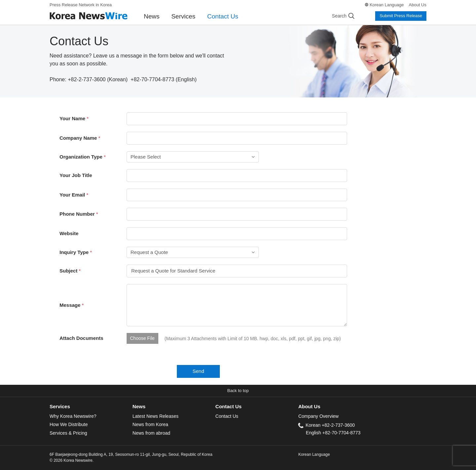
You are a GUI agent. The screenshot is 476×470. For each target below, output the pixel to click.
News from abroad (151, 433)
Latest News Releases (156, 416)
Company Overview (318, 416)
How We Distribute (69, 424)
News (152, 16)
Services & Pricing (68, 433)
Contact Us (223, 16)
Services (183, 16)
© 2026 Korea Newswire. (72, 460)
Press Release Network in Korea (81, 5)
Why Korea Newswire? (73, 416)
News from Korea (150, 424)
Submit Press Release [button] (401, 16)
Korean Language (387, 5)
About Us (418, 5)
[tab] (91, 407)
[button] (238, 391)
